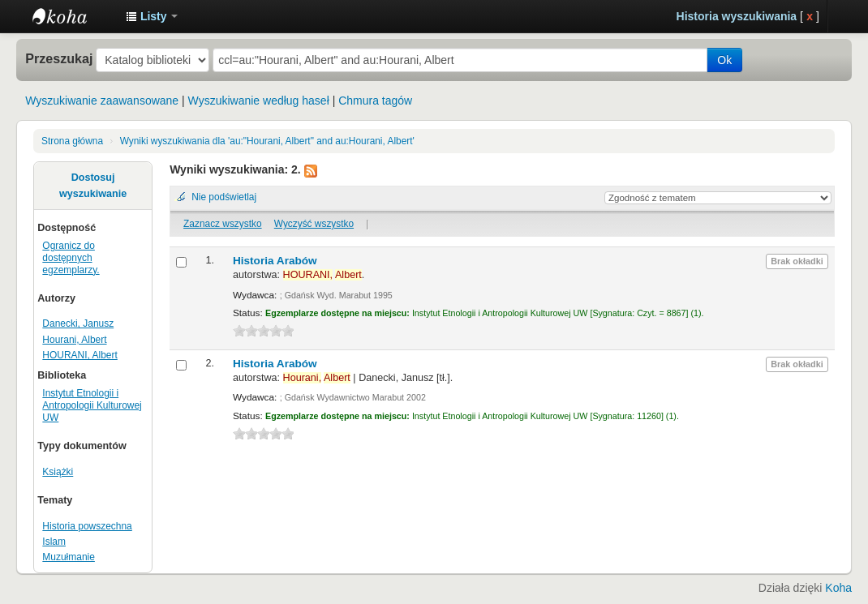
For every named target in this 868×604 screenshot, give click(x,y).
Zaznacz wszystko (222, 224)
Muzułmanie (69, 557)
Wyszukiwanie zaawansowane (102, 101)
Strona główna (72, 141)
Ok (724, 60)
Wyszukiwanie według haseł (259, 101)
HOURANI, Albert (79, 355)
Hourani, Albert (74, 340)
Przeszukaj (59, 58)
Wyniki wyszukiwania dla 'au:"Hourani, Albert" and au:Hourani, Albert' (267, 141)
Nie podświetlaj (224, 197)
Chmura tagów (375, 101)
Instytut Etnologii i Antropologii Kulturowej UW (73, 16)
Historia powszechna (87, 526)
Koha (838, 588)
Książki (58, 472)
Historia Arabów (275, 261)
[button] (152, 16)
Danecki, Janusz (78, 323)
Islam (54, 542)
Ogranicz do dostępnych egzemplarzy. (71, 258)
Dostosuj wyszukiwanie (93, 186)
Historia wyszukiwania (737, 16)
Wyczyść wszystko (314, 224)
